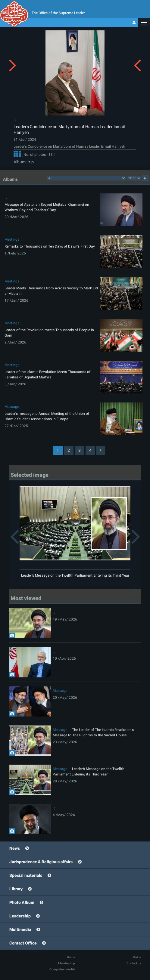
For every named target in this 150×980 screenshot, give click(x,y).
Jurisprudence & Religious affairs (41, 862)
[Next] (101, 450)
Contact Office (23, 943)
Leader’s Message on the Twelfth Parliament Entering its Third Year (75, 575)
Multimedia (20, 929)
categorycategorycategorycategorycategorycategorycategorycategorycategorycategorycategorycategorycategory (86, 178)
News (15, 848)
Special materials (26, 875)
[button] (144, 23)
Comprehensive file (62, 969)
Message (12, 407)
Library (16, 889)
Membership (67, 963)
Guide (137, 957)
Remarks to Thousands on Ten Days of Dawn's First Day (50, 246)
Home (71, 957)
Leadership (20, 916)
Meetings (12, 239)
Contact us (134, 963)
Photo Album (22, 902)
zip (30, 162)
